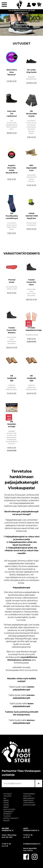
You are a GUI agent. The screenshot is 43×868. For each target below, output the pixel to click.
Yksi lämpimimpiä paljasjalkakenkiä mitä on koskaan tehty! (12, 125)
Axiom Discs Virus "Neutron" (12, 72)
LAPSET (6, 805)
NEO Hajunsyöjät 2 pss (31, 168)
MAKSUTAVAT (28, 800)
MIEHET (6, 800)
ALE (5, 798)
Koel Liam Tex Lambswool (12, 114)
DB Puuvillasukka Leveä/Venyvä (12, 216)
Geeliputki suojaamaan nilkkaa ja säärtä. (12, 387)
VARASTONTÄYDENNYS (22, 253)
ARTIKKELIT (8, 814)
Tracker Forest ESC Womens (12, 330)
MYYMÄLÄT (8, 794)
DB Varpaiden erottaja (12, 424)
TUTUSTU (22, 25)
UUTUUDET (22, 43)
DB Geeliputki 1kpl (12, 378)
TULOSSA (7, 816)
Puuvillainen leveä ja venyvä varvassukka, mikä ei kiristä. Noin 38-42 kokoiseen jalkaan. (31, 127)
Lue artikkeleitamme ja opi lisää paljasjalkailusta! (21, 12)
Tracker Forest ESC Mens (31, 282)
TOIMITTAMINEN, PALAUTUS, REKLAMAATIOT (29, 796)
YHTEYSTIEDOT (29, 803)
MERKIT (6, 807)
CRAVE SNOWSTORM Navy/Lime (32, 216)
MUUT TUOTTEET (9, 809)
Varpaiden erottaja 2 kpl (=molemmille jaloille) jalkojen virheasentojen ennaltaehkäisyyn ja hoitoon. (12, 437)
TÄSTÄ (30, 851)
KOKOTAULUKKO (29, 805)
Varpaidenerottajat (32, 335)
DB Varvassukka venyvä (31, 114)
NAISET (6, 803)
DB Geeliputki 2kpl (31, 378)
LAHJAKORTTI (8, 812)
